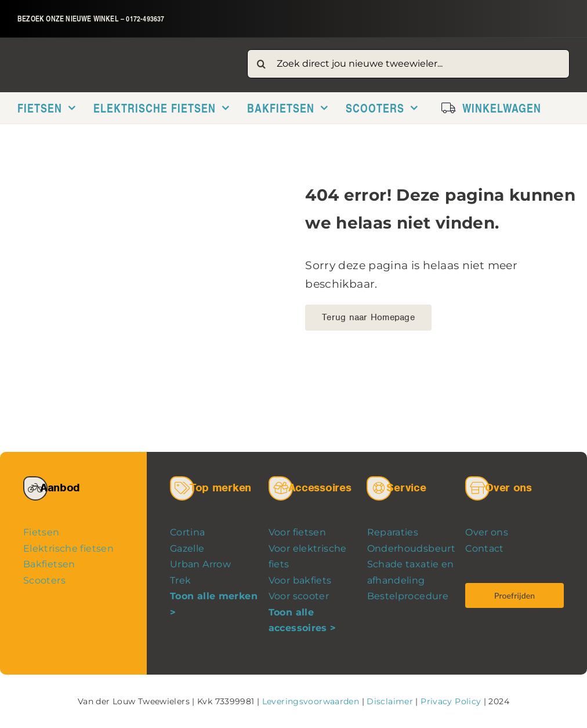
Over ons (487, 532)
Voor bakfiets (300, 580)
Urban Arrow (200, 564)
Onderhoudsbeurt (412, 548)
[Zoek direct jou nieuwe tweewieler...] (408, 64)
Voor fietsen (297, 532)
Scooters (44, 580)
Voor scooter (299, 596)
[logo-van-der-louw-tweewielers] (121, 59)
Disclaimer (390, 701)
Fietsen (41, 532)
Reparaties (393, 532)
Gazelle (187, 548)
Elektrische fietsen (68, 548)
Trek (181, 580)
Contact (485, 548)
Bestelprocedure (408, 596)
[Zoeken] (262, 64)
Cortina (188, 532)
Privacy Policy (451, 701)
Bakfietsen (49, 564)
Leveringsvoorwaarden (311, 701)
